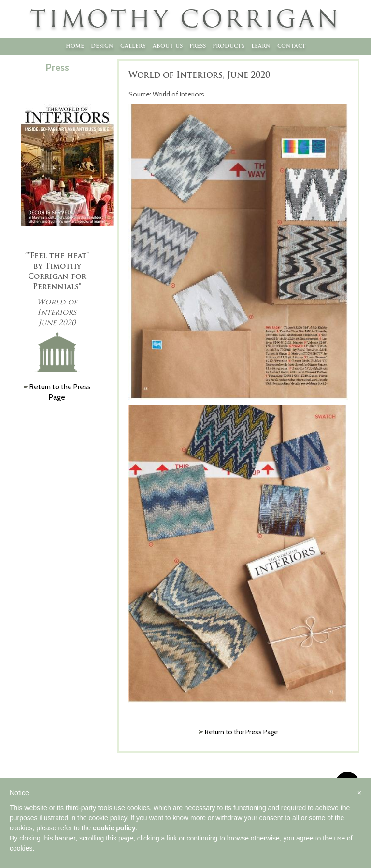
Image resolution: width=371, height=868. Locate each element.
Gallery (133, 46)
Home (75, 46)
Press (198, 46)
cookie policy (114, 828)
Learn (261, 46)
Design (102, 46)
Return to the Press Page (241, 732)
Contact (292, 46)
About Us (168, 46)
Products (228, 46)
